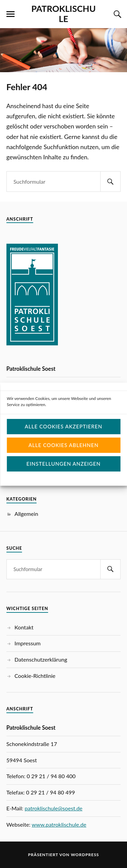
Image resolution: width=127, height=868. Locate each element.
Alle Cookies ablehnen (63, 455)
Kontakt (24, 627)
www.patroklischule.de (59, 824)
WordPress (85, 855)
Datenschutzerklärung (41, 659)
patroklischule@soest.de (54, 808)
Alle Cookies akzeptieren (63, 436)
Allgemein (26, 514)
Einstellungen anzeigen (63, 473)
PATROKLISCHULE (63, 14)
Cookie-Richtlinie (35, 676)
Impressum (28, 643)
